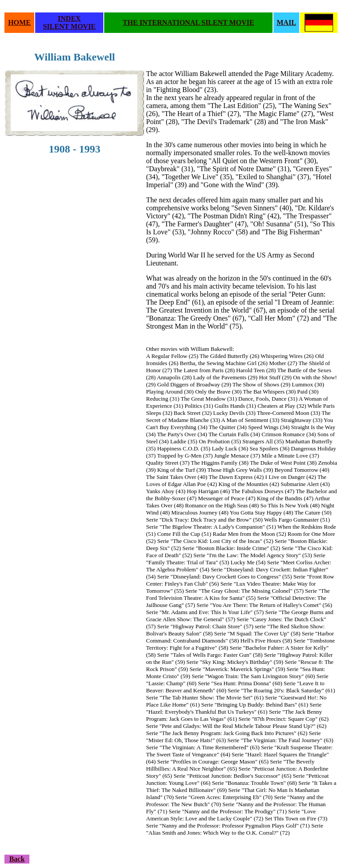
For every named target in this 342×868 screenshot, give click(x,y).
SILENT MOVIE (69, 26)
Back (17, 859)
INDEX (69, 18)
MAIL (286, 22)
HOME (19, 22)
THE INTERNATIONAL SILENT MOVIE (189, 22)
